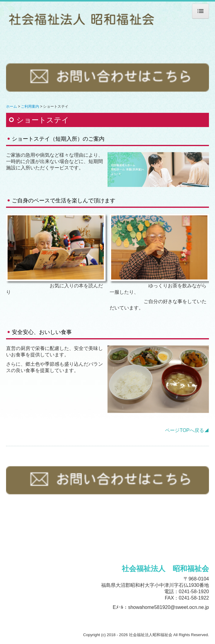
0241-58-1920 (194, 592)
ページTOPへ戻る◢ (187, 430)
